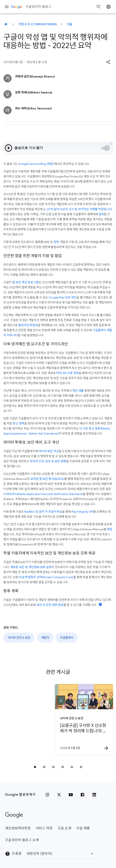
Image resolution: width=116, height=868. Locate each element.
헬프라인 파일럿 (28, 325)
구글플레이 (67, 638)
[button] (108, 62)
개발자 (45, 638)
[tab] (35, 767)
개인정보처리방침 (18, 828)
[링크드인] (94, 795)
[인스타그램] (47, 795)
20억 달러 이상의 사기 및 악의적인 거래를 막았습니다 (79, 209)
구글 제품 (83, 828)
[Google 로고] (14, 815)
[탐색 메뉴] (7, 7)
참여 (101, 214)
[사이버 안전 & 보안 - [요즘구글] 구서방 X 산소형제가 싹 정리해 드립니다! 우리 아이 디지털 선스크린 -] (55, 720)
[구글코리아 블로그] (6, 24)
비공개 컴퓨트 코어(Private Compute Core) (46, 577)
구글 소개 (64, 828)
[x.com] (59, 795)
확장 (110, 529)
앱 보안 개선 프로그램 (25, 282)
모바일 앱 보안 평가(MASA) (47, 479)
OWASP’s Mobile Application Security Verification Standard (43, 494)
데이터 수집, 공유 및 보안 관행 (48, 461)
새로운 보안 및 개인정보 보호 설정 (31, 567)
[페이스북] (82, 795)
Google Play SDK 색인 (63, 297)
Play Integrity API (82, 512)
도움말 (13, 854)
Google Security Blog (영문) (36, 164)
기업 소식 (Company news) (38, 24)
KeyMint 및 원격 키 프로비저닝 (43, 512)
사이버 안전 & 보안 (19, 638)
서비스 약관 (44, 828)
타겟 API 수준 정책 (68, 373)
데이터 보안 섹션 (49, 451)
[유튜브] (71, 795)
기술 (69, 24)
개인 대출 (78, 391)
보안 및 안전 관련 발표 (50, 605)
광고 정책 (19, 423)
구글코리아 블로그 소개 (22, 840)
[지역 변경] (61, 854)
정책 (56, 242)
